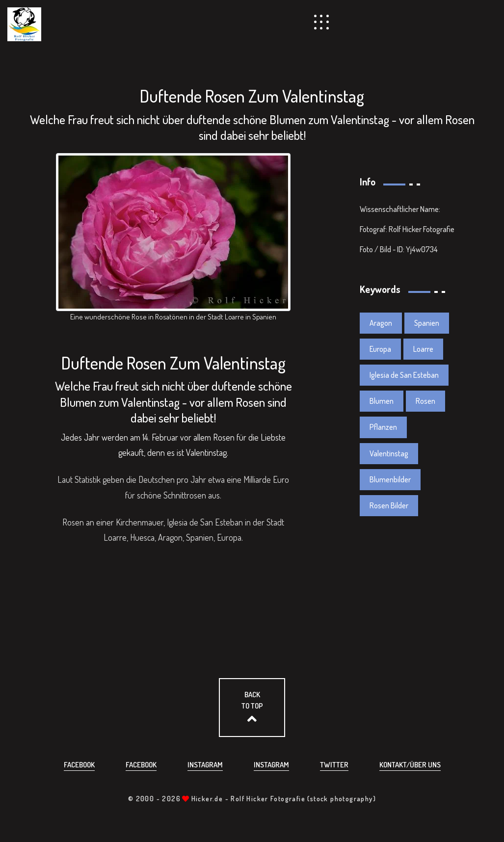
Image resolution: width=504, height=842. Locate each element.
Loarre (423, 349)
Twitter (334, 765)
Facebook (79, 765)
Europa (380, 349)
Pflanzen (383, 427)
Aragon (381, 323)
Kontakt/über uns (410, 765)
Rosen (425, 401)
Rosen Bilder (389, 505)
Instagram (205, 765)
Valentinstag (389, 453)
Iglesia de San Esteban (404, 375)
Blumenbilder (390, 479)
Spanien (427, 323)
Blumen (382, 401)
